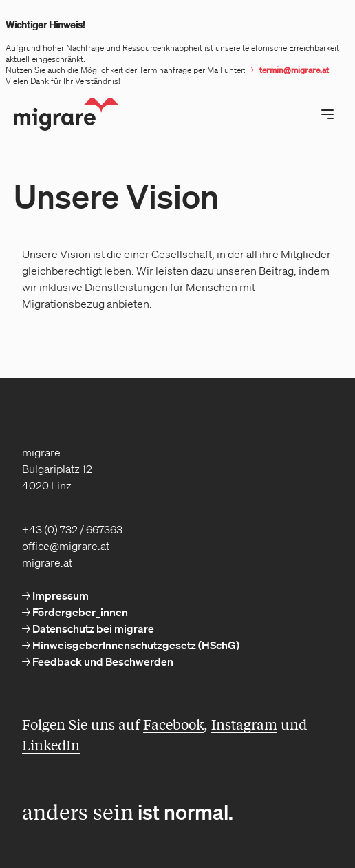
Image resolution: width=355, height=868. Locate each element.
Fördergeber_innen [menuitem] (79, 612)
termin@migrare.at (294, 70)
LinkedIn (51, 744)
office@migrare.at (66, 546)
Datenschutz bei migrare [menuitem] (92, 628)
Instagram (244, 724)
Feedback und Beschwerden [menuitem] (102, 661)
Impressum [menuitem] (60, 595)
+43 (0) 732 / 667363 (72, 529)
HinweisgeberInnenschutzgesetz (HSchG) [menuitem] (135, 645)
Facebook (173, 724)
